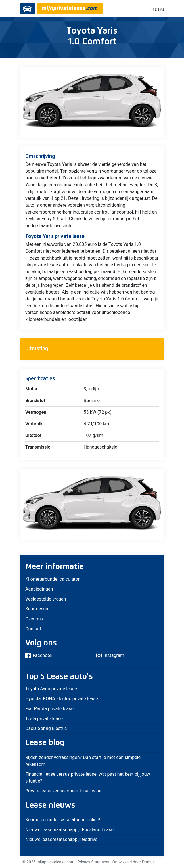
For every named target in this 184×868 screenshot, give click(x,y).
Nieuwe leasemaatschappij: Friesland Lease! (70, 830)
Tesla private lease (44, 719)
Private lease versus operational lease (63, 791)
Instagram (110, 655)
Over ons (34, 619)
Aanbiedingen (39, 589)
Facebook (39, 655)
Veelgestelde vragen (46, 599)
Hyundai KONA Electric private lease (62, 699)
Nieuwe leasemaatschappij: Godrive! (62, 839)
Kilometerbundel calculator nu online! (63, 820)
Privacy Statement (93, 862)
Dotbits (148, 862)
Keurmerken (37, 609)
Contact (33, 629)
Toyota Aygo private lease (51, 689)
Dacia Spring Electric (46, 728)
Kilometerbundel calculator (52, 579)
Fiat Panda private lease (49, 709)
